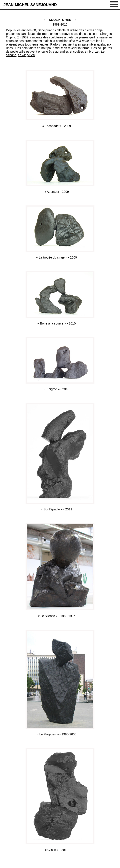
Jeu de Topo (40, 34)
